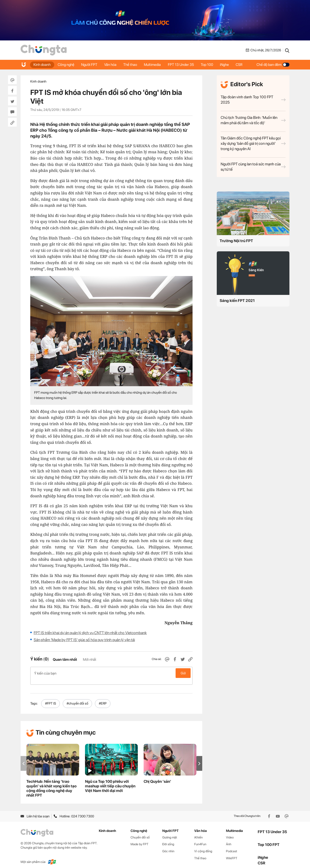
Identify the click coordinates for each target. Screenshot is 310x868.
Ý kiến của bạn (111, 673)
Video (230, 832)
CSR (243, 65)
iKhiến (198, 832)
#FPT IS (50, 698)
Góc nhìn (168, 846)
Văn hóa (112, 65)
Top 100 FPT (269, 839)
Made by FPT (139, 839)
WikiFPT (232, 853)
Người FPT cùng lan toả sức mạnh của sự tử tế (253, 167)
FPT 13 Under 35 (184, 65)
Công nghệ (66, 65)
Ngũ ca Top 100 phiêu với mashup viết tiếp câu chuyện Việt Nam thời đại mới (110, 781)
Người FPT (90, 65)
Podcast (232, 846)
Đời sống (168, 839)
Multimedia (155, 65)
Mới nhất (89, 660)
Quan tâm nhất (65, 660)
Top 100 (210, 65)
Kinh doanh (42, 65)
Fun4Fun (200, 839)
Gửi (183, 673)
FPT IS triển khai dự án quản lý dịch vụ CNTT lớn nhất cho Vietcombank (90, 633)
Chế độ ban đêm (273, 65)
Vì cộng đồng (203, 846)
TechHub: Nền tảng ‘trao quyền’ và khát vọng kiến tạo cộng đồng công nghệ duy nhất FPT (51, 783)
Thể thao (132, 65)
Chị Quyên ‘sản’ (157, 776)
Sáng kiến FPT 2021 (237, 301)
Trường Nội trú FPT (236, 241)
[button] (199, 758)
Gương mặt (170, 832)
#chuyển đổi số (77, 698)
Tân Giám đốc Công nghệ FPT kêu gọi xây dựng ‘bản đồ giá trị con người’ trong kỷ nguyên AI (253, 143)
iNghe (228, 65)
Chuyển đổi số (140, 832)
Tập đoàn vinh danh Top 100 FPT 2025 (253, 100)
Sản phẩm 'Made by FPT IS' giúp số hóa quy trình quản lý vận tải (84, 640)
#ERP (103, 698)
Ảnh (229, 839)
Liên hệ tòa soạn (35, 811)
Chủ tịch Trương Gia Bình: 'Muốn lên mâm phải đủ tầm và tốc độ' (253, 120)
